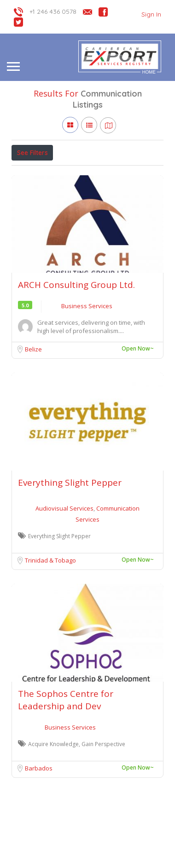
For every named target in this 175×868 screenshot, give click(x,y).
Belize (33, 391)
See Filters (32, 153)
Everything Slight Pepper (70, 525)
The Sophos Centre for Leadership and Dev (66, 742)
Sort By (30, 194)
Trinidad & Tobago (50, 603)
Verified (116, 173)
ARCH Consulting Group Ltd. (76, 327)
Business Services (87, 348)
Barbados (39, 811)
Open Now (73, 173)
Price (29, 173)
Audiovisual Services (65, 551)
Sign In (151, 14)
